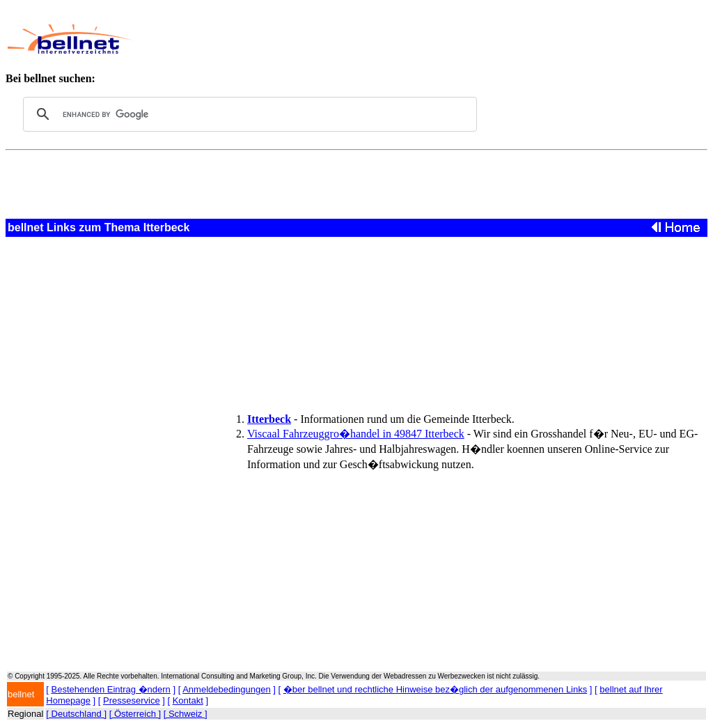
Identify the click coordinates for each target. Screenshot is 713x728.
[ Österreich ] (135, 714)
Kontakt (188, 700)
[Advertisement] (401, 39)
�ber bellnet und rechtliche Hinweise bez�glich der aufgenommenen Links (435, 689)
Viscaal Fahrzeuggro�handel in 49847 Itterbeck (356, 434)
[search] (248, 114)
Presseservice (132, 700)
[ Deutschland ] (76, 714)
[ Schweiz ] (186, 714)
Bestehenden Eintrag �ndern (111, 689)
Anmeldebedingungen (227, 689)
